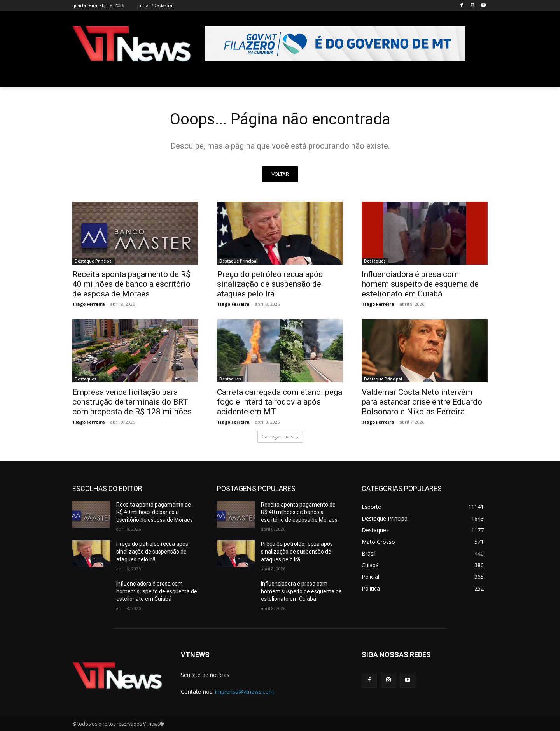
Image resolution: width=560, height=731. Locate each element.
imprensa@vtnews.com (244, 692)
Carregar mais (280, 437)
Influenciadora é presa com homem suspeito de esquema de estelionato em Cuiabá (420, 284)
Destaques (375, 261)
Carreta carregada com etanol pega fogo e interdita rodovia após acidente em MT (280, 402)
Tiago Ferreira (89, 304)
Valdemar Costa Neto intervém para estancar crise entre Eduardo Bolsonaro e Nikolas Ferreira (422, 402)
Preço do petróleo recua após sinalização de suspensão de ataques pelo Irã (270, 284)
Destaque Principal (94, 261)
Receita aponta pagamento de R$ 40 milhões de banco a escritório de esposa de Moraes (131, 284)
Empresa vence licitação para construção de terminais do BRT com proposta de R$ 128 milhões (132, 402)
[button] (478, 78)
